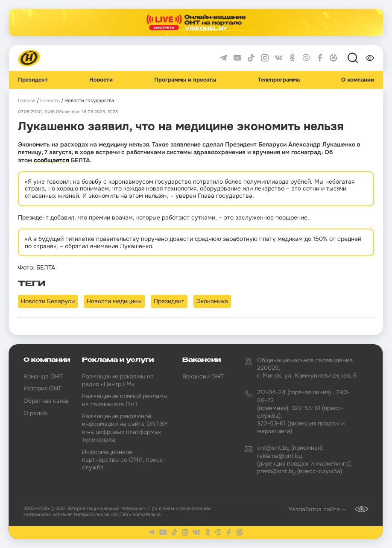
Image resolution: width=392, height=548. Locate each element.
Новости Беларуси (48, 301)
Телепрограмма (279, 80)
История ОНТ (42, 388)
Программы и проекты (185, 80)
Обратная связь (46, 401)
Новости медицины (114, 301)
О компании (358, 80)
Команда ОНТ (43, 376)
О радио (35, 413)
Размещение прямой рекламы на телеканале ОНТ (125, 400)
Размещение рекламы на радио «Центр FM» (118, 380)
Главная (27, 101)
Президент (33, 80)
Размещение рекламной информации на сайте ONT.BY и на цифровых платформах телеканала (125, 428)
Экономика (212, 301)
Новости (101, 80)
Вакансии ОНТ (203, 376)
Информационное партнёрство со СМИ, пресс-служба (124, 460)
